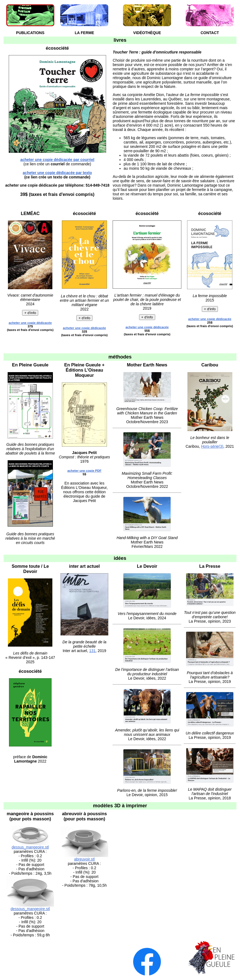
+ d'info (30, 313)
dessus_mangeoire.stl (30, 847)
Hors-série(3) (212, 446)
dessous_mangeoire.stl (30, 909)
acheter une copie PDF (84, 470)
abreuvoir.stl (84, 859)
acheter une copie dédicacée (30, 323)
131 (92, 651)
